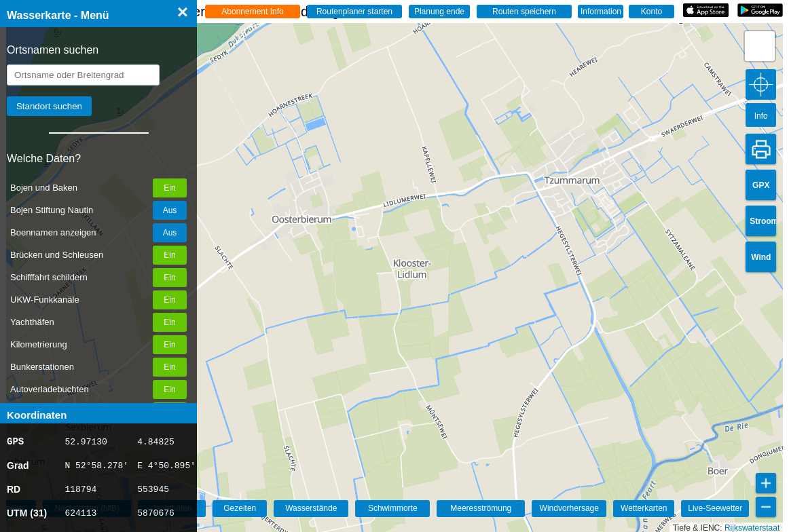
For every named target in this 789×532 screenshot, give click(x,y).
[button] (760, 46)
